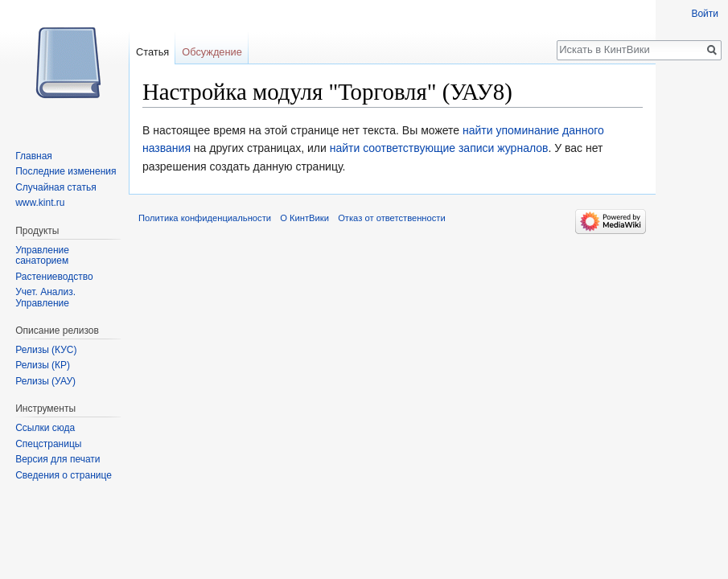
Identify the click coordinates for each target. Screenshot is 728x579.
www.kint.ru (40, 203)
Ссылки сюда (45, 428)
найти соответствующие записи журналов (439, 148)
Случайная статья (56, 187)
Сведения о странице (64, 475)
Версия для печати (58, 459)
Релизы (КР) (43, 365)
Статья (152, 52)
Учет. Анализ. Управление (45, 298)
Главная (34, 156)
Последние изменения (66, 171)
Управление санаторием (42, 256)
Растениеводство (54, 277)
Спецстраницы (48, 444)
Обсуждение (212, 52)
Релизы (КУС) (46, 350)
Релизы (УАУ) (45, 381)
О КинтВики (304, 218)
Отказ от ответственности (392, 218)
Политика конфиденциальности (205, 218)
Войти (705, 14)
